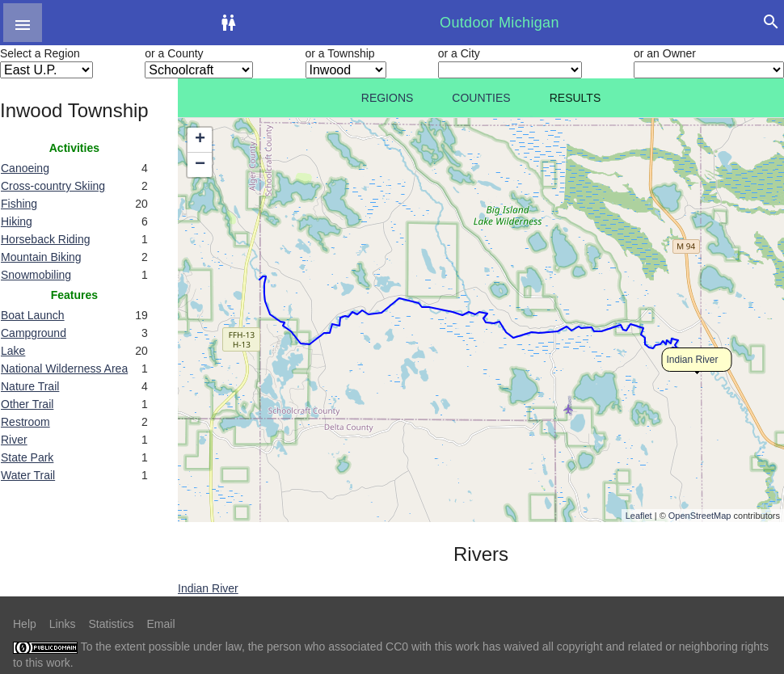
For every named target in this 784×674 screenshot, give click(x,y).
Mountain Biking (41, 257)
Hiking (17, 221)
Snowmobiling (36, 275)
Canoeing (25, 168)
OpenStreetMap (700, 516)
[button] (23, 23)
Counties (481, 98)
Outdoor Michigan (499, 23)
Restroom (25, 422)
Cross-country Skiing (53, 186)
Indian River (693, 360)
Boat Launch (33, 315)
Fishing (19, 204)
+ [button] (200, 140)
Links (63, 624)
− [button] (200, 165)
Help (25, 624)
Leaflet (639, 516)
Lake (13, 351)
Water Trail (28, 475)
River (14, 440)
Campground (34, 333)
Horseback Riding (46, 239)
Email (161, 624)
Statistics (111, 624)
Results (575, 98)
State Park (27, 457)
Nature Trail (30, 386)
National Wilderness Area (64, 369)
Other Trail (27, 404)
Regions (388, 98)
